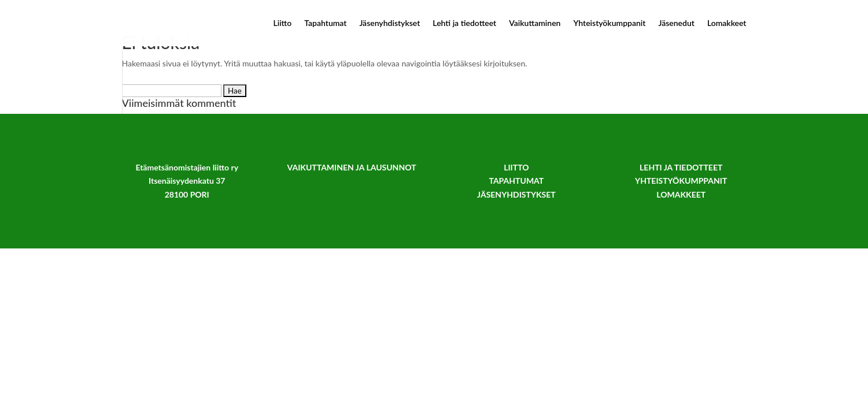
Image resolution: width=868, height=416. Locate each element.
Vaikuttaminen (535, 23)
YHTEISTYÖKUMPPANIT (681, 181)
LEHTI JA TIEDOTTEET (681, 167)
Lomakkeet (727, 23)
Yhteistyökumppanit (609, 23)
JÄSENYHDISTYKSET (516, 194)
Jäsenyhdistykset (389, 23)
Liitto (282, 23)
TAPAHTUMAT (516, 181)
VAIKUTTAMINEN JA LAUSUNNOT (352, 167)
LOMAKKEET (681, 194)
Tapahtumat (325, 23)
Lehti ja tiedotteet (464, 23)
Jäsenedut (676, 23)
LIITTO (516, 167)
